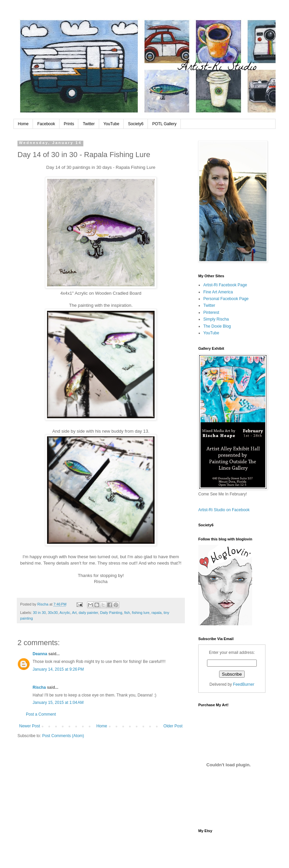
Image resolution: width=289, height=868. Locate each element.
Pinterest (211, 312)
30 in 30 (39, 613)
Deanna (40, 654)
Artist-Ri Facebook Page (225, 285)
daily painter (88, 613)
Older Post (173, 726)
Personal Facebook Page (226, 299)
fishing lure (141, 613)
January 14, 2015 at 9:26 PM (58, 669)
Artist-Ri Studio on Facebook (224, 510)
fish (127, 613)
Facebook (46, 124)
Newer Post (30, 726)
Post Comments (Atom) (63, 736)
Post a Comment (41, 714)
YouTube (111, 124)
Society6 (136, 124)
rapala (157, 613)
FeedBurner (243, 684)
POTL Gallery (164, 124)
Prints (69, 124)
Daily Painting (111, 613)
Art (74, 613)
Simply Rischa (216, 319)
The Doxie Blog (217, 326)
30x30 (53, 613)
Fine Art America (218, 292)
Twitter (89, 124)
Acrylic (65, 613)
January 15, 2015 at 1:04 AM (58, 703)
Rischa (39, 687)
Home (23, 124)
